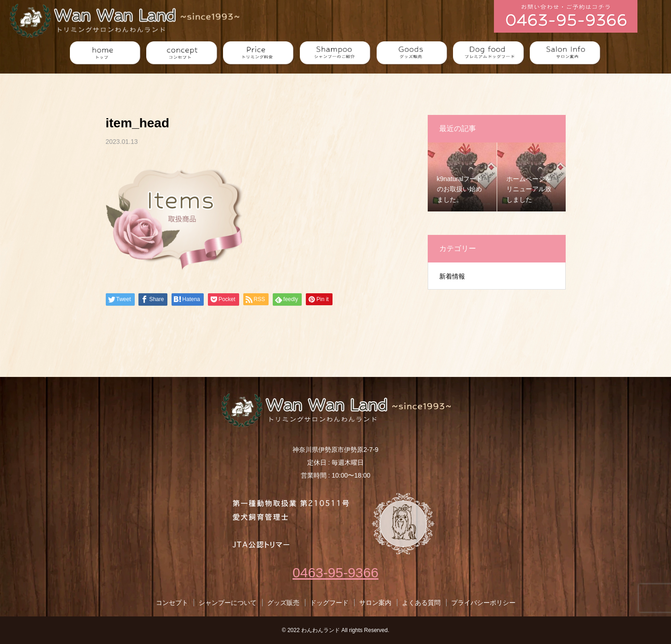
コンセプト (172, 603)
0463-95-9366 (335, 573)
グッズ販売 (283, 603)
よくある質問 (421, 603)
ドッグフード (329, 603)
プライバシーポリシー (483, 603)
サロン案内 (375, 603)
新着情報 (452, 276)
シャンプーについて (228, 603)
